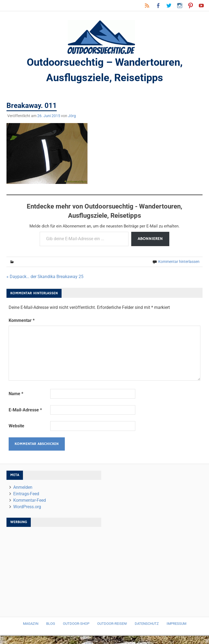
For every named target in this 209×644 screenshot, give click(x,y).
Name (16, 394)
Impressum (176, 624)
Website (16, 426)
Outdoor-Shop (76, 624)
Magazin (31, 624)
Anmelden (23, 487)
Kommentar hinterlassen (179, 262)
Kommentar (22, 320)
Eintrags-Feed (26, 494)
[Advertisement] (54, 569)
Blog (51, 624)
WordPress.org (27, 507)
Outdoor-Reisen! (112, 624)
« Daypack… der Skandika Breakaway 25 (45, 277)
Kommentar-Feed (30, 500)
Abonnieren (150, 239)
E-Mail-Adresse (25, 410)
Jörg (72, 116)
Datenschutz (147, 624)
